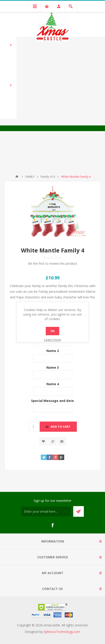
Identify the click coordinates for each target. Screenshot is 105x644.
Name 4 (53, 384)
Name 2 (53, 351)
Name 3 (53, 367)
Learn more (52, 340)
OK (52, 331)
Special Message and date (52, 401)
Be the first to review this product (53, 263)
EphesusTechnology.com (62, 632)
